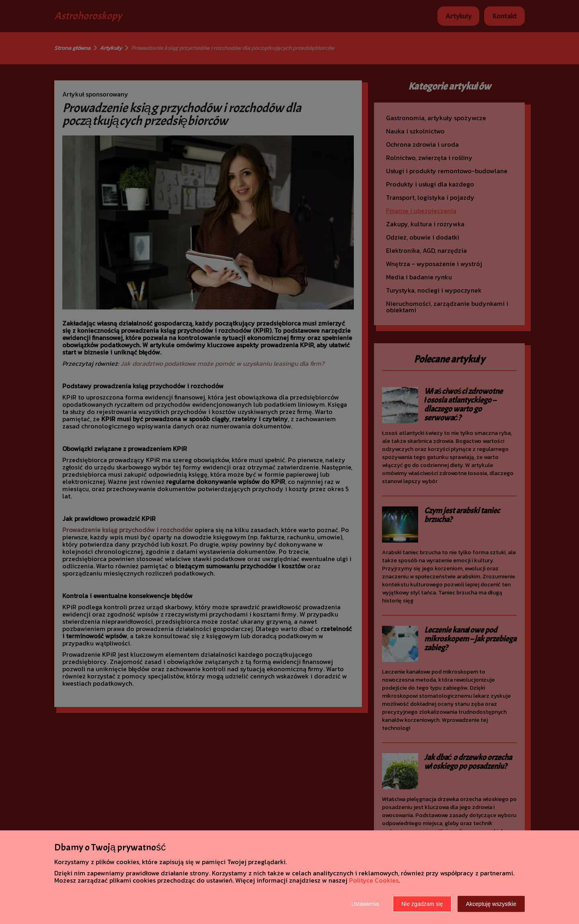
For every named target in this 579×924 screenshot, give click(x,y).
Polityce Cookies (374, 880)
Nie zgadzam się (422, 904)
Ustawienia (365, 904)
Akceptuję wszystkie (491, 904)
